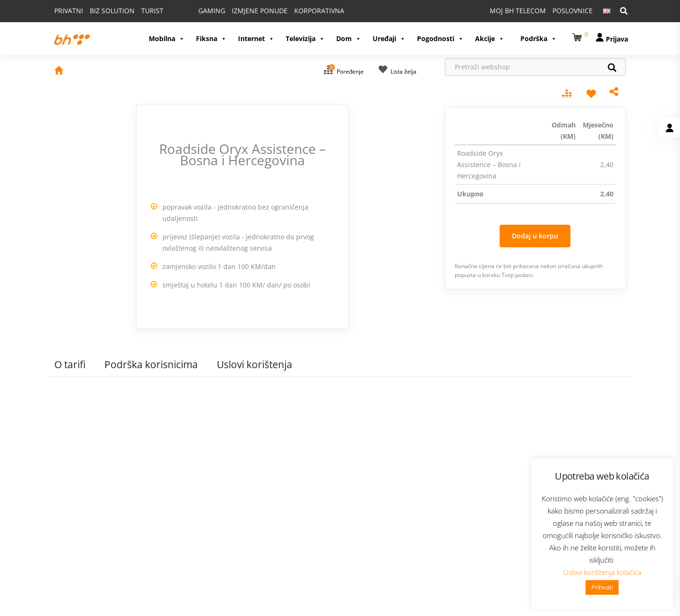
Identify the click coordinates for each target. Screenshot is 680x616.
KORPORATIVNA (319, 11)
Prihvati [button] (602, 587)
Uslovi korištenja (255, 364)
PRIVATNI (69, 11)
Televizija (305, 38)
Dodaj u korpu (535, 236)
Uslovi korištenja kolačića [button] (602, 572)
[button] (578, 36)
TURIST (152, 11)
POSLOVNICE (573, 11)
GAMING (212, 11)
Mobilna (167, 38)
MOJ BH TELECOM (518, 11)
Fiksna (211, 38)
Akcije (490, 38)
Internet (256, 38)
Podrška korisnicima (151, 364)
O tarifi (70, 364)
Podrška (539, 38)
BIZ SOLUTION (112, 11)
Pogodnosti (440, 38)
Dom (349, 38)
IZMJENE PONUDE (260, 11)
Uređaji (389, 38)
